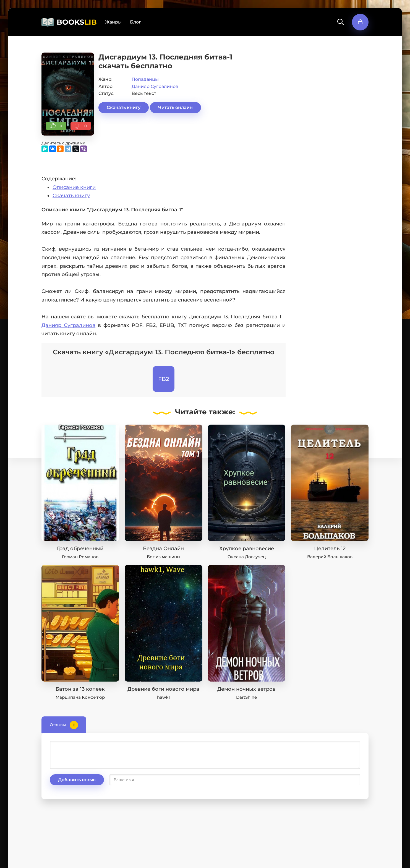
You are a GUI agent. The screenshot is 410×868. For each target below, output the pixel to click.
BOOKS (77, 22)
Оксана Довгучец (247, 557)
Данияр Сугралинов (155, 86)
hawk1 (164, 697)
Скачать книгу (124, 107)
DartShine (246, 697)
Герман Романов (80, 557)
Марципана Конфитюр (80, 697)
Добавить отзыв (77, 780)
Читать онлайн (175, 107)
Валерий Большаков (330, 557)
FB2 (164, 379)
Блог (135, 22)
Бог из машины (164, 557)
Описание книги (74, 187)
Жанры (113, 22)
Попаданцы (145, 79)
